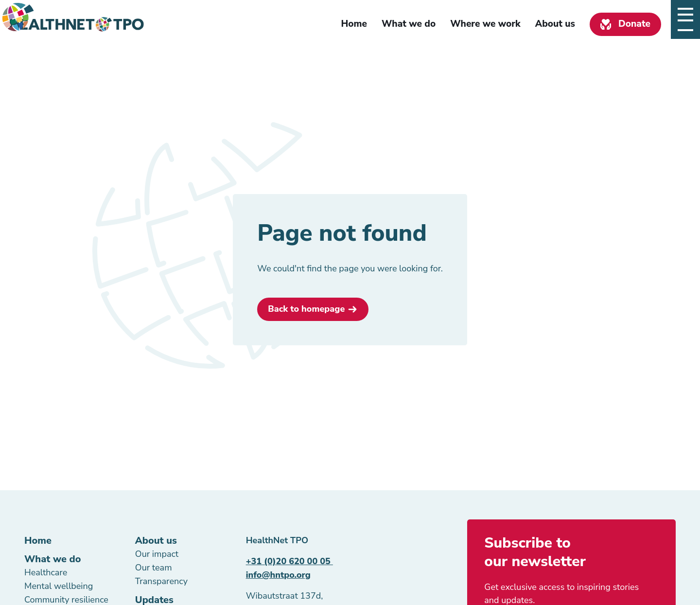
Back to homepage (306, 309)
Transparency (161, 581)
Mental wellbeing (59, 586)
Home (354, 24)
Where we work (485, 24)
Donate (634, 24)
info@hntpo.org (278, 575)
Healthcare (46, 572)
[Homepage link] (77, 24)
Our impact (157, 554)
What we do (409, 24)
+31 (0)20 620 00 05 (289, 561)
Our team (154, 568)
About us (555, 24)
